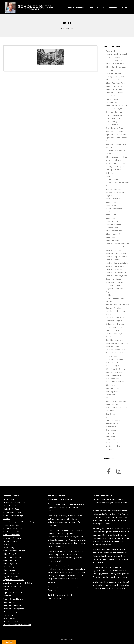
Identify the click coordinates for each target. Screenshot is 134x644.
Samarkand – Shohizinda (115, 318)
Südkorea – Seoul (112, 228)
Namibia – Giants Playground (116, 276)
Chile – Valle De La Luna (115, 112)
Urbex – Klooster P (113, 237)
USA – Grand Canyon (113, 388)
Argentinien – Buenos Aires (116, 144)
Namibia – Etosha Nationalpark (117, 244)
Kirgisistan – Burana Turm (115, 292)
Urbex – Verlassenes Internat (116, 105)
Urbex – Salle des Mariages (116, 67)
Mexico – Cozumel (113, 330)
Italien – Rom (111, 440)
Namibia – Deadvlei (113, 260)
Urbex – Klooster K (113, 234)
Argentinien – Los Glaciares (116, 134)
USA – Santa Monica (113, 375)
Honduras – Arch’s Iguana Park (117, 343)
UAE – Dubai (110, 173)
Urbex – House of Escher (115, 64)
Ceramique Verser (112, 430)
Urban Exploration (96, 7)
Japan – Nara (110, 218)
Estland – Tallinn (112, 99)
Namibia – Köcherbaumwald (116, 273)
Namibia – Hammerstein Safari (117, 263)
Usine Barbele (111, 427)
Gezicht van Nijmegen (114, 279)
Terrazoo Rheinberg (113, 449)
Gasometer (110, 411)
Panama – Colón (112, 356)
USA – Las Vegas (112, 363)
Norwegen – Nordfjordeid (115, 163)
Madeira (109, 147)
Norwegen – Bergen (113, 170)
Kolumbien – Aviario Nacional (117, 337)
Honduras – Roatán (113, 346)
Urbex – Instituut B (113, 240)
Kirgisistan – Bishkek (113, 285)
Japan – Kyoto (111, 215)
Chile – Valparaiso (112, 125)
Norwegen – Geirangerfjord (116, 167)
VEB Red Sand (111, 433)
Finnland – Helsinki (112, 96)
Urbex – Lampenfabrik (114, 89)
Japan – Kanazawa (112, 212)
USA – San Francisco (113, 398)
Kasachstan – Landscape (115, 282)
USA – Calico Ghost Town (115, 369)
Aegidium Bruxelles (113, 446)
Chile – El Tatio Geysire (114, 109)
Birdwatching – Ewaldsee (115, 324)
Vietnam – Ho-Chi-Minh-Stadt (116, 54)
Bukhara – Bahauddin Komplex (117, 305)
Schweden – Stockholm (114, 93)
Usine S (108, 417)
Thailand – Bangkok (113, 57)
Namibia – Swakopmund (115, 247)
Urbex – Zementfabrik (114, 86)
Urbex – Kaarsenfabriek (114, 231)
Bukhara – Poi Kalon (113, 308)
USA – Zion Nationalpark (115, 382)
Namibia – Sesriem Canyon (116, 253)
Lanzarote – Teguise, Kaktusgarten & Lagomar (21, 522)
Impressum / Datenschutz (119, 7)
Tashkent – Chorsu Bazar (115, 298)
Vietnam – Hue (111, 51)
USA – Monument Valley (115, 372)
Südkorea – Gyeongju (114, 224)
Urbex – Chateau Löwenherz (116, 157)
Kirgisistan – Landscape (114, 289)
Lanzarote (109, 154)
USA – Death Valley (113, 379)
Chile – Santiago (112, 122)
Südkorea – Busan (112, 221)
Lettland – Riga (111, 102)
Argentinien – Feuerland (114, 131)
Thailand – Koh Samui (114, 61)
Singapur (109, 195)
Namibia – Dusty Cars (114, 269)
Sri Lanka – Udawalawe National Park (17, 625)
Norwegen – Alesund (113, 160)
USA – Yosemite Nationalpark (117, 401)
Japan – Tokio (111, 202)
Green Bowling (111, 436)
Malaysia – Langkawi (113, 189)
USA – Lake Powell (113, 404)
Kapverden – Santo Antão (115, 150)
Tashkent (109, 295)
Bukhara (109, 301)
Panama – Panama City (114, 359)
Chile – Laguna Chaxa (114, 118)
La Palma (109, 70)
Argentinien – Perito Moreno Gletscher (18, 583)
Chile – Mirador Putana (114, 115)
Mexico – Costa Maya (114, 334)
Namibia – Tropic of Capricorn (117, 256)
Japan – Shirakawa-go (114, 208)
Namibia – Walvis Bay (114, 250)
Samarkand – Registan (114, 321)
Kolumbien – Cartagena (114, 340)
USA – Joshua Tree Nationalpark (118, 407)
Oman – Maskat (112, 176)
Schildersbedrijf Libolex (114, 420)
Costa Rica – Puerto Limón (116, 350)
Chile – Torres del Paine (114, 128)
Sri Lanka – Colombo (113, 179)
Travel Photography (76, 7)
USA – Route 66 (111, 385)
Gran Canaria (110, 414)
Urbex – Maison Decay (114, 80)
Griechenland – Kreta (113, 424)
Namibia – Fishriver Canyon (116, 266)
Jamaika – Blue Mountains (115, 327)
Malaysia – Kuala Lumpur (115, 192)
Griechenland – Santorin (114, 443)
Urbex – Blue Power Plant (115, 83)
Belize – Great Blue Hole (115, 353)
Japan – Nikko (111, 205)
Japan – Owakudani (113, 199)
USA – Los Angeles (113, 366)
